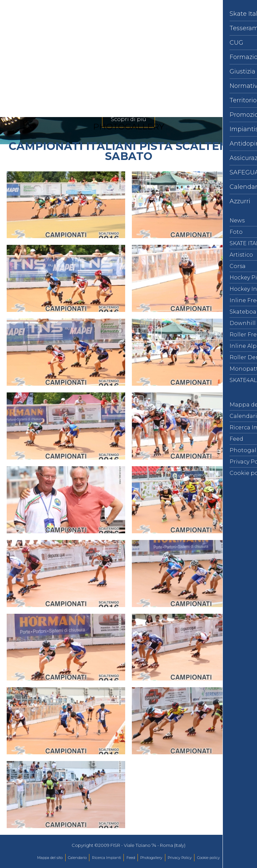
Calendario (77, 858)
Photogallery (151, 858)
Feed (131, 858)
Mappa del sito (50, 858)
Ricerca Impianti (107, 858)
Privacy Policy (180, 858)
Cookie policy (208, 858)
